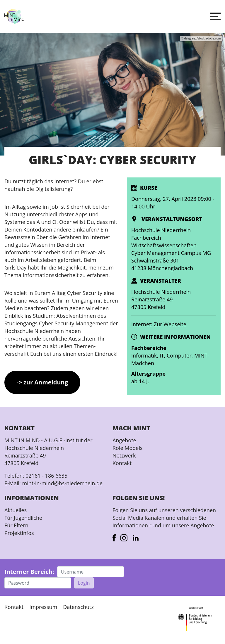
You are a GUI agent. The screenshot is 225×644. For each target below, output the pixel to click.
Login (84, 583)
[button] (215, 16)
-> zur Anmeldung (42, 382)
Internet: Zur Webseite (159, 324)
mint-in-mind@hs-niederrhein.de (62, 483)
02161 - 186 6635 (46, 476)
